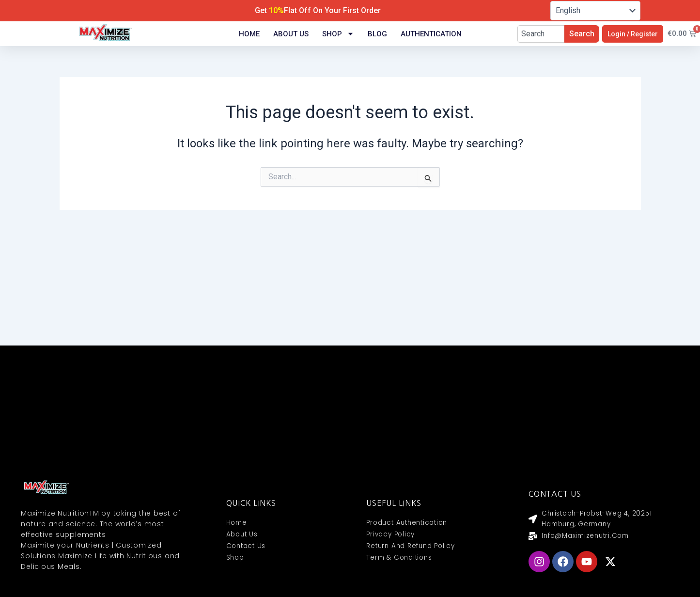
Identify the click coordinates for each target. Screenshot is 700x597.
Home (249, 34)
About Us (291, 34)
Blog (377, 34)
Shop (338, 34)
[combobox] (541, 34)
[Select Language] (595, 11)
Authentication (431, 34)
